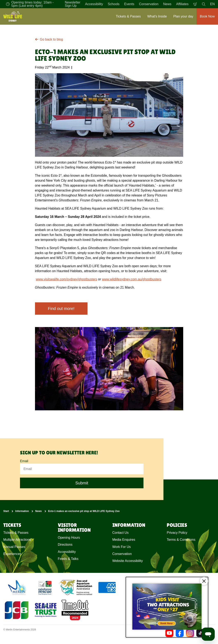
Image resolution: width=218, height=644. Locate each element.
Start (6, 511)
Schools (114, 4)
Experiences (12, 554)
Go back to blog (49, 39)
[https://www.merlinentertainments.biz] (18, 587)
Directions (65, 545)
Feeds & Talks (68, 559)
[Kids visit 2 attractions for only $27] (167, 607)
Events (129, 4)
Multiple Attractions (17, 540)
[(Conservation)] (45, 587)
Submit (82, 483)
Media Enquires (124, 540)
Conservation (149, 4)
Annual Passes (14, 547)
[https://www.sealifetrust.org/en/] (46, 610)
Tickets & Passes (16, 533)
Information (22, 511)
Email (24, 461)
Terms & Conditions (181, 540)
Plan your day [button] (183, 16)
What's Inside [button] (157, 16)
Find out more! (61, 309)
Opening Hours (69, 538)
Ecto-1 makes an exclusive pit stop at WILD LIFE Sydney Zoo (84, 511)
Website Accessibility (128, 561)
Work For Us (122, 547)
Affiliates (182, 4)
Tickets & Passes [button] (128, 16)
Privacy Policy (177, 533)
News (167, 4)
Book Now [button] (207, 16)
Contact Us (121, 533)
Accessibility (94, 4)
